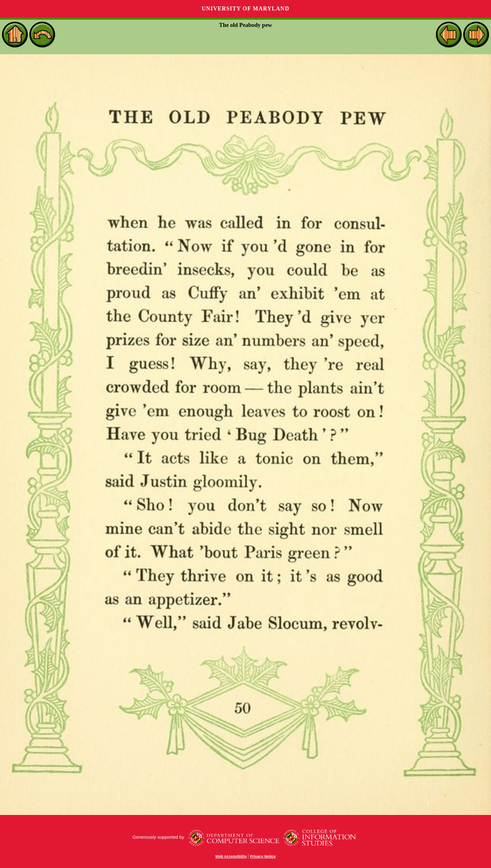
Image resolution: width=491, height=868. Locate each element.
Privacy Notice (263, 856)
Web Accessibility (231, 856)
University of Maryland (245, 9)
